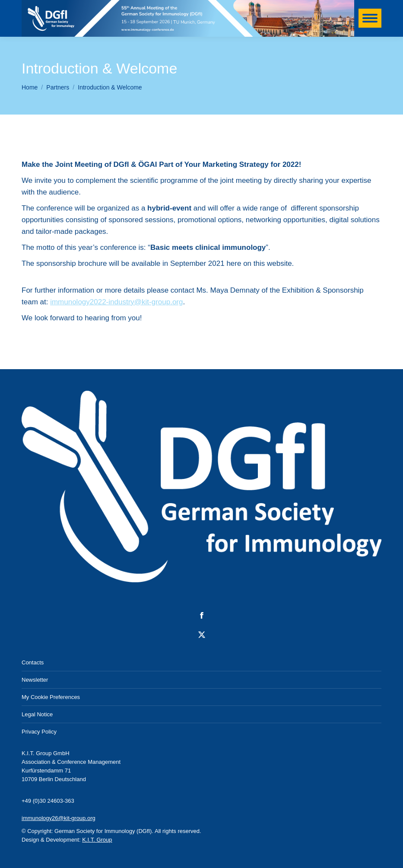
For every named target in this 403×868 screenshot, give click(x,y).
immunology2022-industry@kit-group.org (116, 302)
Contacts (33, 662)
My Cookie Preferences (51, 697)
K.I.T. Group (97, 840)
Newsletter (35, 680)
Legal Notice (37, 714)
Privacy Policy (39, 732)
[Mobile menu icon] (370, 18)
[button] (19, 849)
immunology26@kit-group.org (59, 818)
